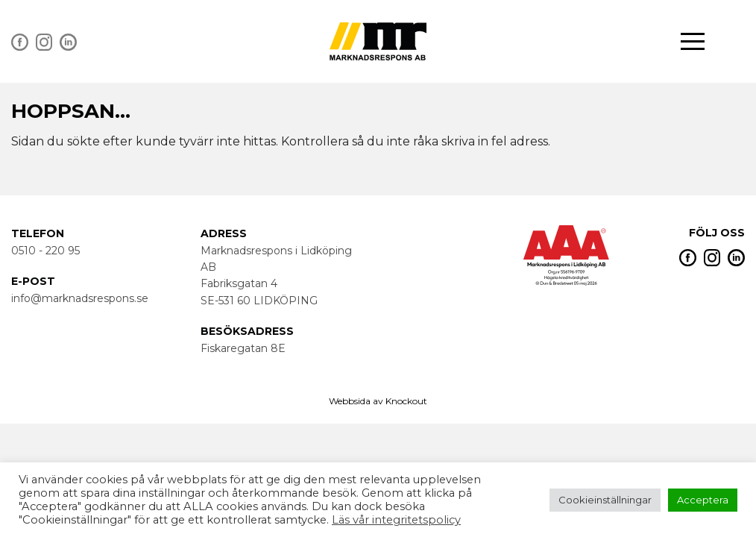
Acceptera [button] (703, 500)
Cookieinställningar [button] (605, 500)
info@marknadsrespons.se (80, 298)
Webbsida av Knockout (378, 401)
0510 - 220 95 (45, 251)
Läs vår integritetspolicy (396, 520)
